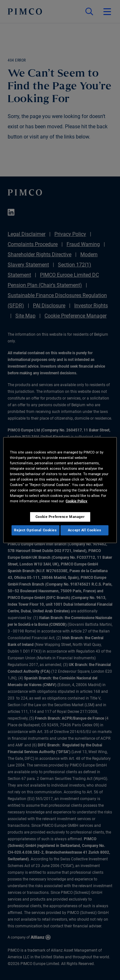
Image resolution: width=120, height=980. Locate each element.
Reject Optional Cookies (35, 530)
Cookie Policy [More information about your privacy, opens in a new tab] (76, 501)
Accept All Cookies (84, 530)
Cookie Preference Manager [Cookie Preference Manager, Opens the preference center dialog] (60, 517)
